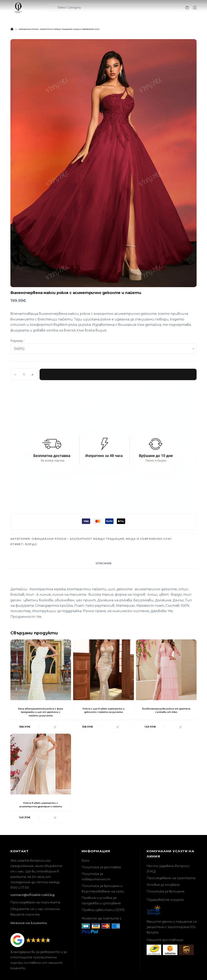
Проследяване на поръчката (35, 907)
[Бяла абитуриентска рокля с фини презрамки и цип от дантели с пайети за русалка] (41, 670)
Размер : (17, 341)
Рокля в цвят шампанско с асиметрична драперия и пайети (41, 807)
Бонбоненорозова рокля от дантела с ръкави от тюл (166, 710)
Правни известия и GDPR (103, 915)
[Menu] (195, 8)
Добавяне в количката (118, 374)
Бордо (31, 544)
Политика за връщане (166, 896)
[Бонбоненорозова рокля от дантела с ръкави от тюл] (166, 670)
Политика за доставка (101, 872)
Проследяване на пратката (171, 883)
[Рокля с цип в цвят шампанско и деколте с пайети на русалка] (103, 670)
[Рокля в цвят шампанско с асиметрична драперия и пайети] (41, 765)
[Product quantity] (24, 374)
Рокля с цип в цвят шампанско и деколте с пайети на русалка (103, 710)
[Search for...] (51, 8)
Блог (85, 866)
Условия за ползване (163, 890)
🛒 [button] (54, 727)
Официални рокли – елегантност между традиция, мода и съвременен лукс (102, 539)
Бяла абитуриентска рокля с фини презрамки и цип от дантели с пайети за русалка (41, 712)
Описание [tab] (104, 563)
